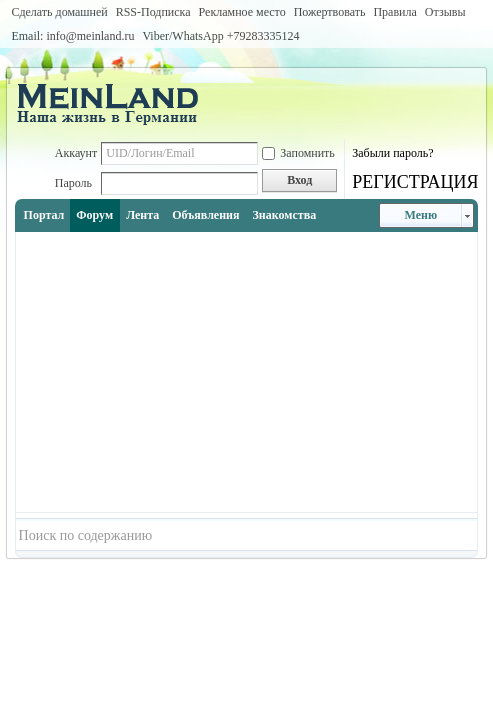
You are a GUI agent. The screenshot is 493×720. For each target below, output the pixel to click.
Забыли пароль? (392, 153)
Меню (421, 215)
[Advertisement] (247, 372)
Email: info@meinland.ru (72, 36)
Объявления (205, 215)
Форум (94, 215)
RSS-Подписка (153, 12)
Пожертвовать (330, 12)
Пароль (73, 183)
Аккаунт (76, 153)
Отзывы (445, 12)
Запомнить (298, 153)
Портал (44, 215)
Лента (142, 215)
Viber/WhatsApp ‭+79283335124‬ (220, 36)
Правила (394, 12)
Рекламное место (242, 12)
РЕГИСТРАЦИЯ (415, 182)
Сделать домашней (59, 12)
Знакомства (285, 215)
